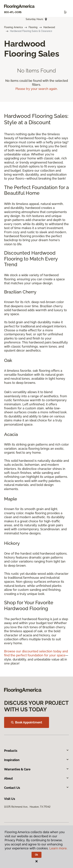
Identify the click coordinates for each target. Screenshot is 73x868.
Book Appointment (27, 722)
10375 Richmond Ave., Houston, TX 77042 (27, 807)
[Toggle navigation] (65, 12)
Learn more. (58, 848)
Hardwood (49, 27)
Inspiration (36, 760)
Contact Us (36, 788)
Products (36, 751)
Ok (37, 855)
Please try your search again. (37, 89)
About (36, 778)
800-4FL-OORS (13, 12)
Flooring (33, 27)
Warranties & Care (36, 769)
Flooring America (13, 27)
